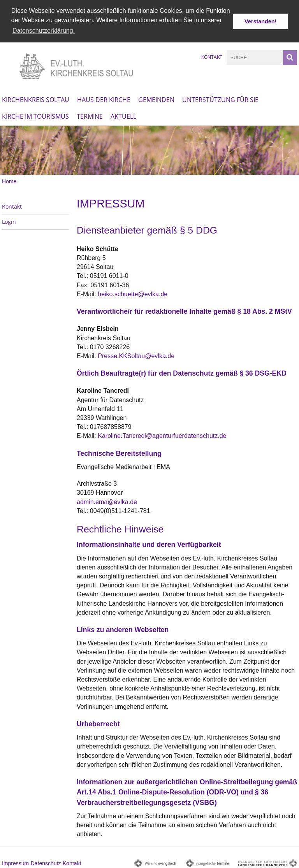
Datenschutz (46, 863)
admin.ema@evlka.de (107, 501)
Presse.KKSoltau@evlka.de (136, 355)
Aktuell (123, 116)
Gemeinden (156, 99)
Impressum (15, 863)
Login (9, 221)
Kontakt (212, 56)
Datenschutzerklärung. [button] (44, 31)
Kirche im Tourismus (35, 116)
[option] (149, 149)
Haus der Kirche (104, 99)
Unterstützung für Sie (220, 99)
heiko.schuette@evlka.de (133, 293)
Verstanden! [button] (260, 21)
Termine (90, 116)
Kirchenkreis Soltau (36, 99)
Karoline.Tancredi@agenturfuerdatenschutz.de (162, 435)
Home (9, 181)
